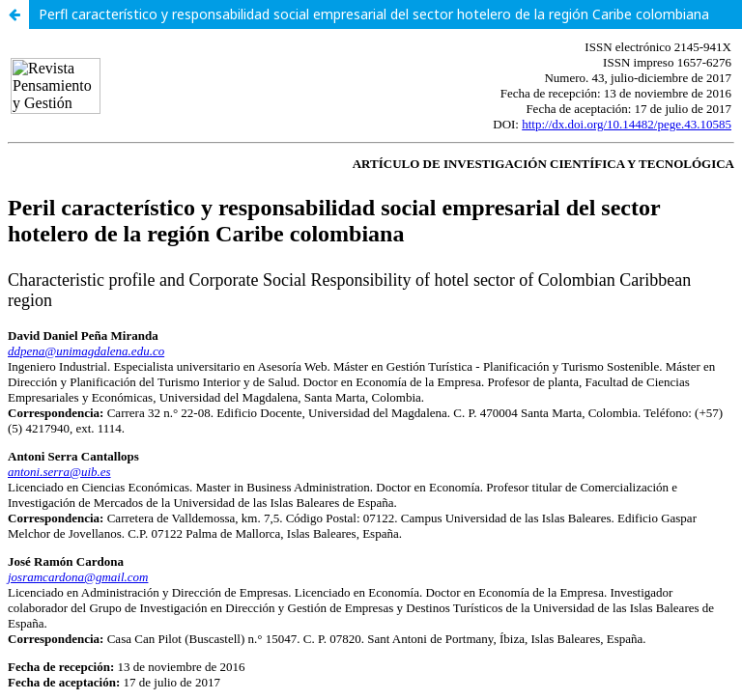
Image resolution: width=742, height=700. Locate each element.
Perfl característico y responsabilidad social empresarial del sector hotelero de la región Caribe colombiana (374, 14)
